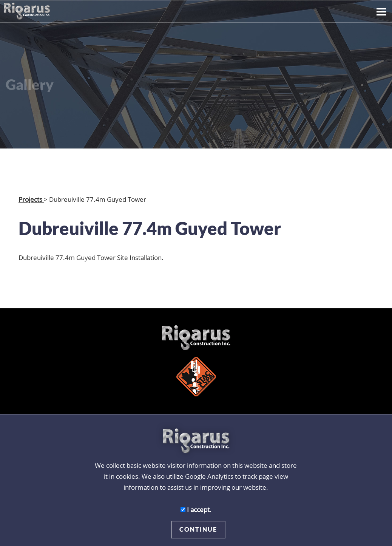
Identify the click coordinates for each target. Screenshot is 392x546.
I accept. (196, 509)
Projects (31, 199)
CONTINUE (198, 529)
